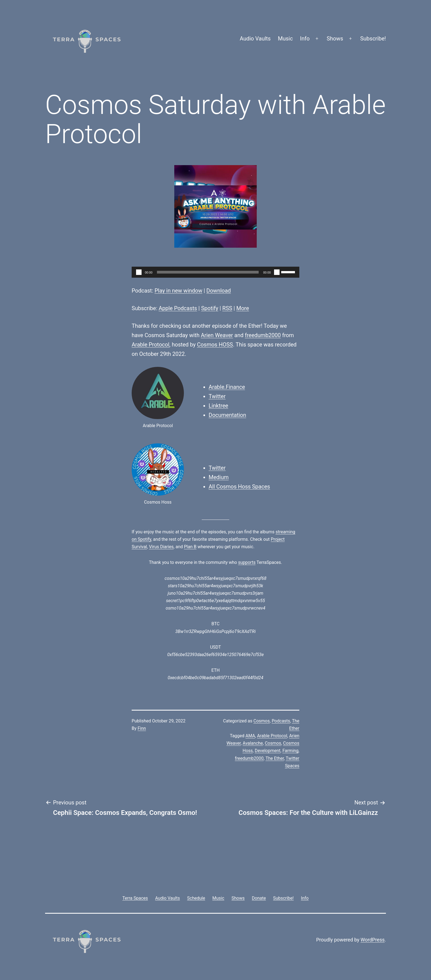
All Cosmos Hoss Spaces (239, 487)
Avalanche (253, 743)
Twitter (217, 396)
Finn (142, 728)
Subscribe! (373, 39)
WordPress (373, 940)
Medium (219, 477)
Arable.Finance (227, 387)
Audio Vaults (255, 39)
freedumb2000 (263, 335)
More (243, 308)
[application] (215, 272)
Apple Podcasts (178, 308)
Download (219, 291)
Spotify (210, 308)
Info (305, 39)
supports (247, 562)
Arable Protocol (150, 345)
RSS (227, 308)
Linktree (218, 406)
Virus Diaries (161, 547)
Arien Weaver (217, 335)
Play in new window (178, 291)
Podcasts (281, 721)
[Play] (139, 272)
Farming (290, 751)
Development (268, 751)
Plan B (190, 547)
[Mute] (277, 272)
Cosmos (262, 721)
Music (285, 39)
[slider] (208, 272)
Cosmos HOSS (215, 345)
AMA (250, 736)
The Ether (275, 758)
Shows (335, 39)
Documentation (227, 415)
